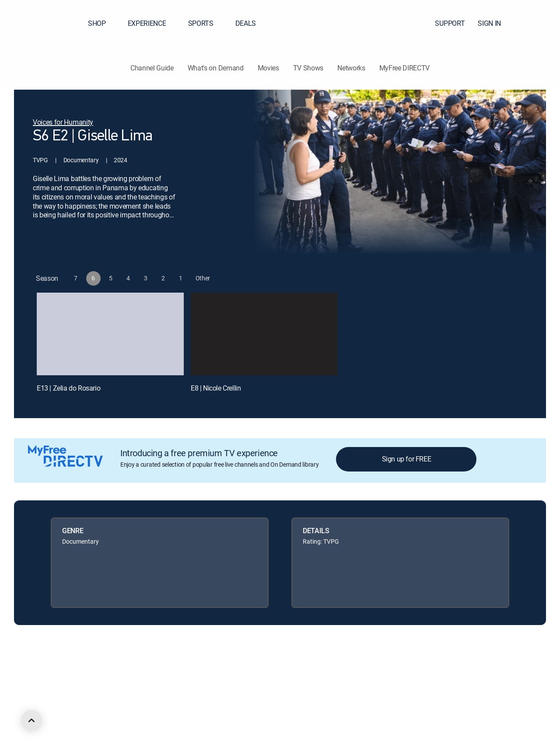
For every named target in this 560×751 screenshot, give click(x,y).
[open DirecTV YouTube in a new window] (110, 715)
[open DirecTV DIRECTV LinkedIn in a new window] (47, 715)
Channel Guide (152, 68)
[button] (538, 23)
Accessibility (446, 668)
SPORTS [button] (206, 23)
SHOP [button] (102, 23)
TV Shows (308, 68)
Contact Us (485, 668)
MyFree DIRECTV (405, 68)
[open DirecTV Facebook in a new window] (63, 715)
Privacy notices (320, 668)
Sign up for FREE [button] (407, 459)
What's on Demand (216, 68)
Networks (351, 68)
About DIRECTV (64, 668)
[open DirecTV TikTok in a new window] (126, 715)
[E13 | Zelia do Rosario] (110, 334)
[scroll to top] (31, 720)
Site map (360, 668)
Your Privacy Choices (264, 668)
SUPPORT (450, 23)
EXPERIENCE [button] (152, 23)
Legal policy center (147, 668)
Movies (268, 68)
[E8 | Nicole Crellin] (264, 334)
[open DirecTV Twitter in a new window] (79, 715)
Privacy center (199, 668)
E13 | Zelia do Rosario (68, 388)
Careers (103, 668)
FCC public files (401, 668)
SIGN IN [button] (495, 23)
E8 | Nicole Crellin (216, 388)
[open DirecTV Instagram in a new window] (94, 715)
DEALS (246, 23)
